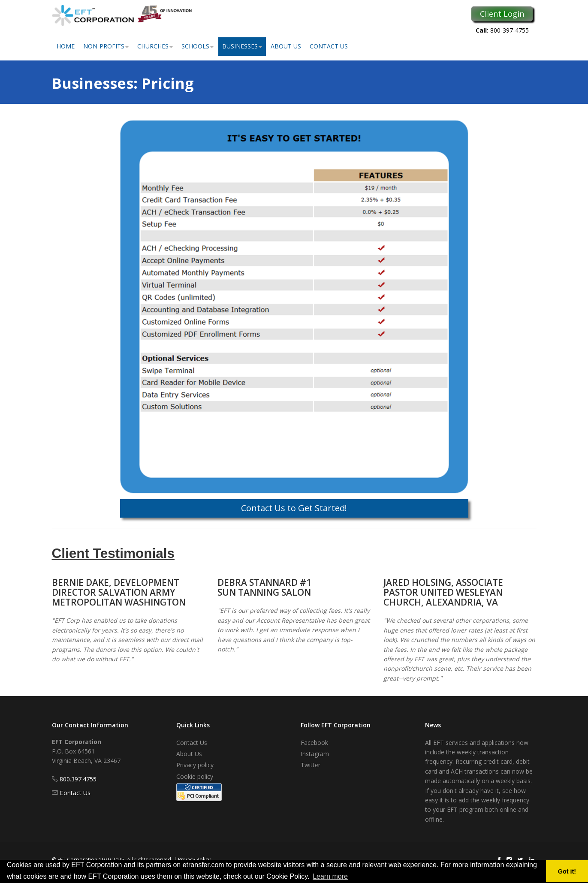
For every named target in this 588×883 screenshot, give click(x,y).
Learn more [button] (330, 876)
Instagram (315, 754)
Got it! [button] (567, 871)
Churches (155, 46)
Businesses (242, 46)
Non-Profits (106, 46)
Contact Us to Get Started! (294, 508)
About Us (286, 46)
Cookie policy (195, 776)
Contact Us (329, 46)
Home (66, 46)
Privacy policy (195, 765)
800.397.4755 (78, 779)
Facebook (314, 743)
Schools (198, 46)
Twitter (311, 765)
